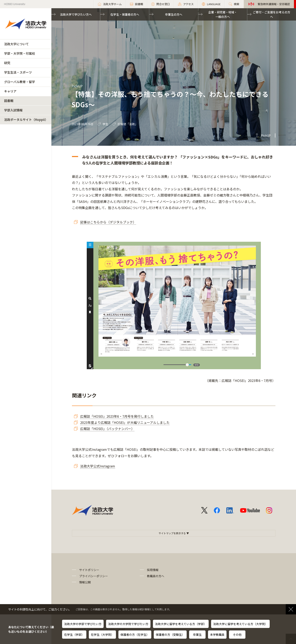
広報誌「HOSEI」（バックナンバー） (107, 429)
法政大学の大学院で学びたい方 (128, 624)
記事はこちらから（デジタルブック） (108, 222)
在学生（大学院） (102, 635)
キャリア (10, 91)
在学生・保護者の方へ (125, 14)
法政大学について (16, 44)
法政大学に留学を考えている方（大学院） (240, 624)
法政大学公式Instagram (98, 466)
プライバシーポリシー (94, 576)
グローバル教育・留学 (20, 82)
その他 (237, 635)
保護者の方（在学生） (135, 635)
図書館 (9, 101)
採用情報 (153, 570)
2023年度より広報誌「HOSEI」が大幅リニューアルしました (125, 422)
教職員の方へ (156, 576)
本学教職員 (217, 635)
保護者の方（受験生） (170, 635)
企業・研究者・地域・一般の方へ (223, 14)
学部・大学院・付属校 (20, 53)
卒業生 (197, 635)
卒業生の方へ (174, 14)
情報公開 (85, 582)
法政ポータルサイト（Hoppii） (26, 120)
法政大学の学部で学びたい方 (83, 624)
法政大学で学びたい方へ (76, 14)
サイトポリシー (89, 570)
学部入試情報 (13, 110)
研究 (7, 63)
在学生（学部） (74, 635)
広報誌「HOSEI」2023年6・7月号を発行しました (117, 416)
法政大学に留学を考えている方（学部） (181, 624)
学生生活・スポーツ (18, 72)
